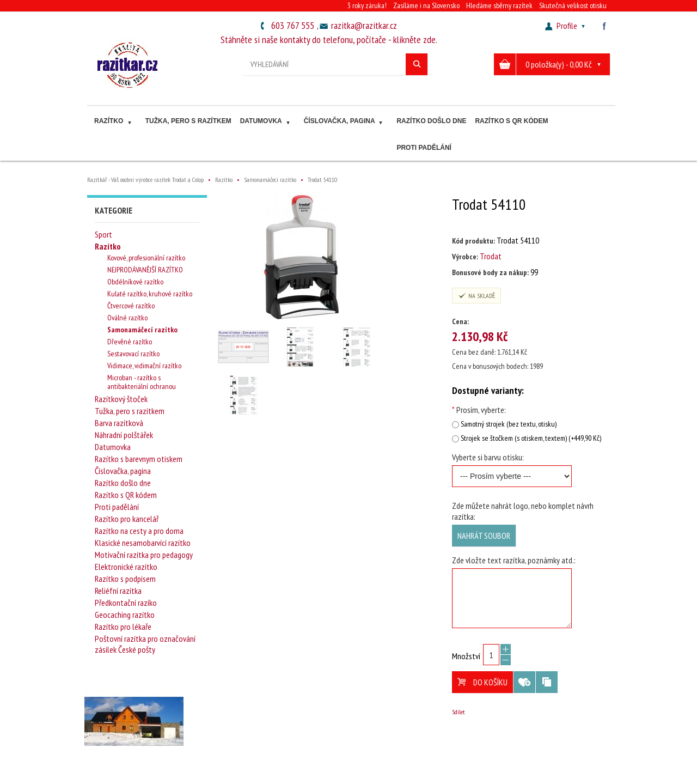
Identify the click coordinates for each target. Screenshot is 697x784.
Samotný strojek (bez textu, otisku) (509, 424)
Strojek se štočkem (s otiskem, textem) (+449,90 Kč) (531, 438)
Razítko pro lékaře (123, 627)
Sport (103, 234)
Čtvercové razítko (131, 306)
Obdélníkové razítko (135, 282)
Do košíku (482, 682)
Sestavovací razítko (133, 354)
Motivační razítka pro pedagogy (144, 555)
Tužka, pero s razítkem (188, 121)
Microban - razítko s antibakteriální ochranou (142, 382)
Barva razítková (119, 423)
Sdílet (458, 712)
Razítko (114, 122)
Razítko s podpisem (125, 579)
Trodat (491, 256)
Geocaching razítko (125, 615)
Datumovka (266, 122)
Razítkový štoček (121, 399)
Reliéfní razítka (118, 591)
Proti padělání (424, 148)
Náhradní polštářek (124, 435)
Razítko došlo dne (431, 121)
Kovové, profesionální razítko (146, 258)
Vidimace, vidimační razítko (144, 366)
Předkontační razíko (126, 603)
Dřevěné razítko (130, 342)
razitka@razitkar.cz (364, 25)
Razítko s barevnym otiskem (139, 459)
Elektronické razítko (126, 567)
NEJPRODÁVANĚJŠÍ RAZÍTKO (145, 270)
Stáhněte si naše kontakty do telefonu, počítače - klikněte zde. (329, 39)
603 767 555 (293, 25)
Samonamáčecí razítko (142, 330)
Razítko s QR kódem (511, 121)
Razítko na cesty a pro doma (139, 531)
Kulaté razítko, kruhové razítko (150, 294)
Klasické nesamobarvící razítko (143, 543)
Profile (566, 26)
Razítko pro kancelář (127, 519)
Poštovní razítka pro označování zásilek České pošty (145, 644)
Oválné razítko (127, 318)
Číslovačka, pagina (345, 122)
